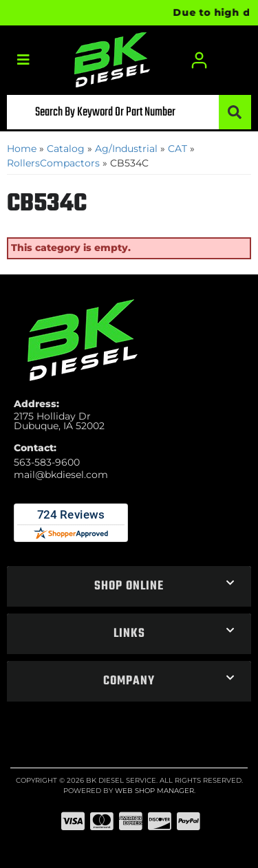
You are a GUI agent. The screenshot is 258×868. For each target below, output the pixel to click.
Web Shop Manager (154, 791)
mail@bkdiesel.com (61, 475)
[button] (129, 112)
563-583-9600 (47, 462)
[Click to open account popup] (200, 60)
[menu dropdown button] (23, 60)
